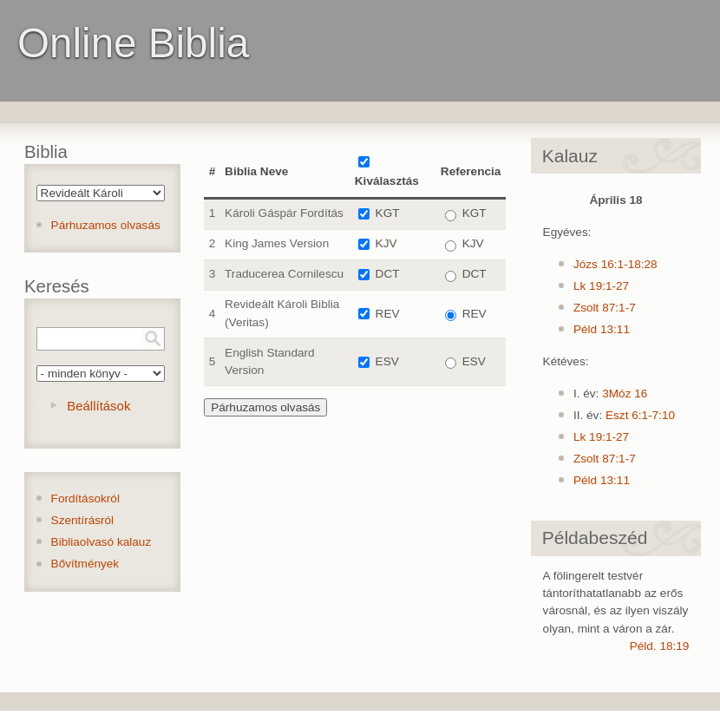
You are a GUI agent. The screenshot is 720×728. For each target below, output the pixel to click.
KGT (388, 213)
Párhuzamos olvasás (106, 225)
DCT (388, 274)
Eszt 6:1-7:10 (640, 415)
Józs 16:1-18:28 (615, 264)
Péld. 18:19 (660, 646)
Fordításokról (85, 498)
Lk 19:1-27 (601, 286)
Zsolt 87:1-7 (605, 308)
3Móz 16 (625, 394)
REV (388, 314)
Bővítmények (85, 564)
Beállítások (98, 406)
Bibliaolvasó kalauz (101, 542)
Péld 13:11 (602, 329)
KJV (386, 243)
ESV (387, 361)
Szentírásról (83, 520)
